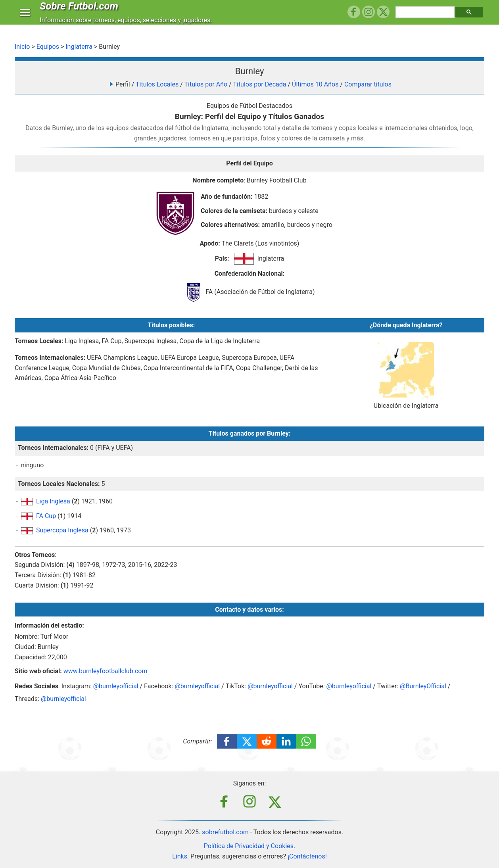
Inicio (22, 47)
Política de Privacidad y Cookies (249, 846)
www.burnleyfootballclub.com (106, 671)
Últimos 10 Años (315, 84)
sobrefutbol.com (225, 832)
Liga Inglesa (53, 501)
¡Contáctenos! (307, 856)
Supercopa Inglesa (62, 530)
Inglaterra (79, 47)
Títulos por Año (206, 84)
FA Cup (46, 516)
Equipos (48, 47)
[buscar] (426, 20)
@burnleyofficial (116, 686)
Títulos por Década (259, 84)
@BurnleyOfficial (423, 686)
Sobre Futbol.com (81, 13)
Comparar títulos (368, 84)
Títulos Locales (157, 84)
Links (180, 856)
